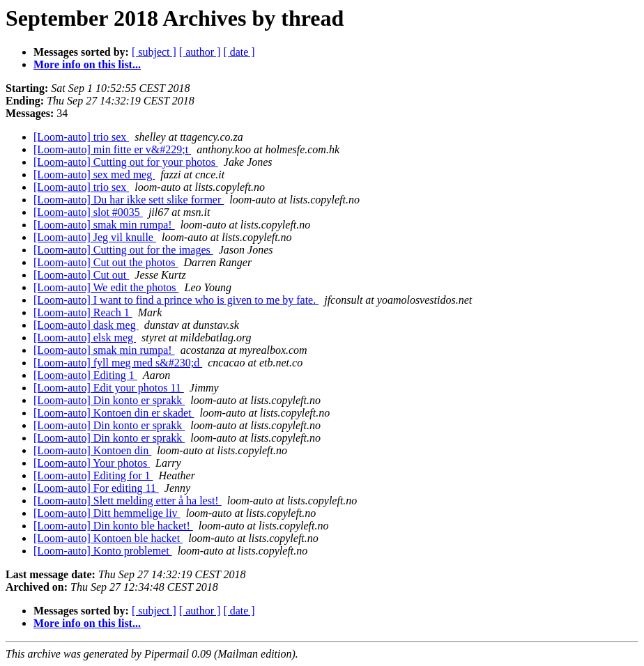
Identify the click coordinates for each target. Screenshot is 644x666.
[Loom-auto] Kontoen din (92, 450)
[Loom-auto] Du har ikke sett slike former (129, 200)
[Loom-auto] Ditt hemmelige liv (107, 513)
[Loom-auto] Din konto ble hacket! (113, 526)
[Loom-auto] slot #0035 (88, 212)
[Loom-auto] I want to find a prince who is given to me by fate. (176, 300)
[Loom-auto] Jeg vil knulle (95, 237)
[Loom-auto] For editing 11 (96, 488)
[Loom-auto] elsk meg (85, 338)
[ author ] (200, 52)
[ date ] (239, 52)
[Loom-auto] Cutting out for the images (123, 250)
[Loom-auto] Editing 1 (85, 375)
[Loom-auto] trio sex (81, 137)
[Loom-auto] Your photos (92, 463)
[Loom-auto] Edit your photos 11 (109, 388)
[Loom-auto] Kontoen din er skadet (114, 413)
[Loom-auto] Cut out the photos (106, 262)
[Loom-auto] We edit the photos (106, 287)
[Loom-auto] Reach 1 (83, 312)
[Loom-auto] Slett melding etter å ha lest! (128, 501)
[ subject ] (154, 52)
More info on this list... (87, 64)
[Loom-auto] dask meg (86, 325)
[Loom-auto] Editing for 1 (93, 475)
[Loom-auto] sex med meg (94, 175)
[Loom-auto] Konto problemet (103, 551)
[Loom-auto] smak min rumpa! (104, 225)
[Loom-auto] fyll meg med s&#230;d (118, 363)
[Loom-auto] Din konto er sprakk (109, 400)
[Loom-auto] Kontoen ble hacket (108, 538)
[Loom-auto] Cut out (81, 275)
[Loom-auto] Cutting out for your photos (126, 162)
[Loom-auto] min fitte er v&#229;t (112, 149)
